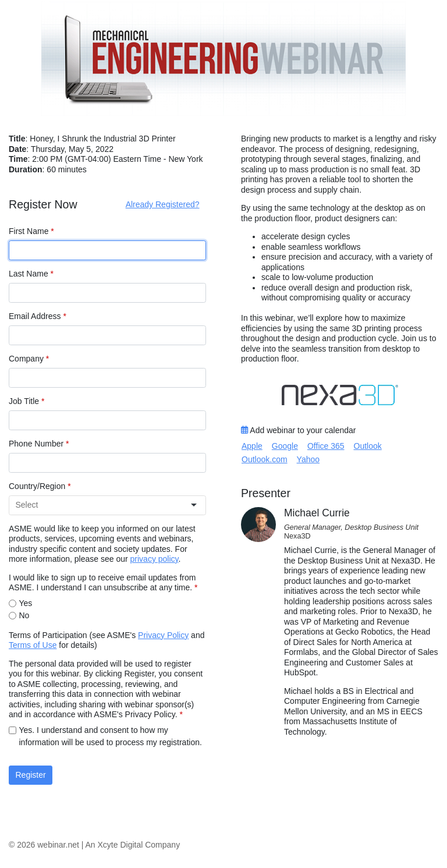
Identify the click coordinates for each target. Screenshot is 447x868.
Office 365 (326, 446)
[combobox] (103, 505)
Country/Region (40, 486)
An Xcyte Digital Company (133, 845)
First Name (31, 231)
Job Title (26, 401)
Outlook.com (265, 459)
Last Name (31, 274)
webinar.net (58, 845)
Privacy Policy (163, 635)
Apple (252, 446)
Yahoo (308, 459)
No (24, 615)
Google (285, 446)
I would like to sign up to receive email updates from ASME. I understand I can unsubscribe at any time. (103, 583)
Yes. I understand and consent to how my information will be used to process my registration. (111, 736)
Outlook (368, 446)
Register (31, 775)
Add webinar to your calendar (298, 430)
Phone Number (39, 444)
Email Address (38, 316)
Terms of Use (33, 645)
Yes (26, 603)
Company (29, 359)
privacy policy (155, 559)
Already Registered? (163, 204)
